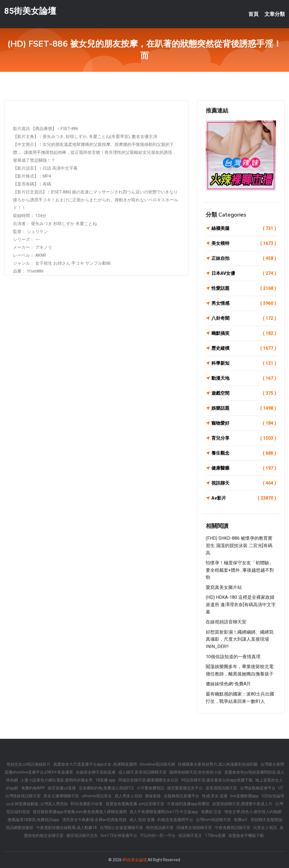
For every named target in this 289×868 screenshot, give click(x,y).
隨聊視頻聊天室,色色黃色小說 (195, 772)
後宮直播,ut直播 (62, 788)
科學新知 (244, 363)
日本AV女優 (244, 273)
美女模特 (244, 243)
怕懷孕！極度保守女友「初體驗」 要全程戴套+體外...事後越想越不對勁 (242, 570)
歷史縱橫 (244, 348)
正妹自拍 (244, 258)
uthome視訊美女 (97, 796)
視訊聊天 (244, 483)
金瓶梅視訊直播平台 (181, 796)
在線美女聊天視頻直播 (96, 772)
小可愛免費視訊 (150, 788)
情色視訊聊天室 (160, 828)
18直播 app (105, 780)
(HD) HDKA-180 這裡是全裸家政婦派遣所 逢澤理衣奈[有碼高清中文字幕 (241, 604)
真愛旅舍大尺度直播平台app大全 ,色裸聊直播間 (95, 764)
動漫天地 (244, 378)
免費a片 (241, 820)
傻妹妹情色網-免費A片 (228, 684)
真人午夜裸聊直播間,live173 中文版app (164, 812)
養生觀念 (244, 453)
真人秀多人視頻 (128, 796)
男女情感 (244, 303)
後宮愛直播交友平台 (185, 788)
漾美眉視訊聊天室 (221, 788)
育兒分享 (244, 438)
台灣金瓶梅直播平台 (258, 788)
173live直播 (215, 835)
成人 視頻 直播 (142, 820)
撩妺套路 (153, 796)
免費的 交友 (211, 812)
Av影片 (244, 498)
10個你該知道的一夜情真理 (233, 657)
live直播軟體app (245, 796)
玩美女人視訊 (265, 828)
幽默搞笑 (244, 333)
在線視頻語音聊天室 (226, 622)
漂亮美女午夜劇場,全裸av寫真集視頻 (94, 820)
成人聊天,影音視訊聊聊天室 (142, 772)
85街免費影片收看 (87, 804)
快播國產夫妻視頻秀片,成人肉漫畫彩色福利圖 (218, 764)
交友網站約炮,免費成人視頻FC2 (106, 788)
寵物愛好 (244, 423)
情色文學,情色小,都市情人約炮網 (253, 812)
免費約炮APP (33, 788)
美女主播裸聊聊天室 (61, 796)
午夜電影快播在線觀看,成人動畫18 (66, 828)
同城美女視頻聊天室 (194, 828)
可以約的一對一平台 (158, 835)
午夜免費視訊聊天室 (233, 828)
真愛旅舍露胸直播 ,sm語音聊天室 (135, 804)
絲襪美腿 (244, 228)
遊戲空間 (244, 393)
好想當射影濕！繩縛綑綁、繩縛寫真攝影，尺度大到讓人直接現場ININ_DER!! (240, 639)
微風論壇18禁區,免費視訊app (33, 820)
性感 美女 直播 (215, 796)
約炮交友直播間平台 (175, 820)
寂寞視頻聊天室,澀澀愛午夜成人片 (242, 804)
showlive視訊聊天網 (157, 764)
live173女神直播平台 (119, 835)
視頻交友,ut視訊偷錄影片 (29, 764)
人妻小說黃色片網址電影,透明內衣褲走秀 (57, 780)
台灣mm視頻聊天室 (213, 820)
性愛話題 (244, 288)
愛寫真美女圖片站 (224, 587)
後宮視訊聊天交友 (82, 835)
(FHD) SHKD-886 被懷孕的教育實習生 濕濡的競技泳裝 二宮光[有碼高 (239, 545)
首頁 (253, 14)
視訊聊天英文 (190, 835)
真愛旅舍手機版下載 (246, 835)
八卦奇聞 (244, 318)
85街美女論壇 (30, 11)
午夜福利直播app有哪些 (188, 804)
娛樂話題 (244, 408)
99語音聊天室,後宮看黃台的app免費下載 (217, 780)
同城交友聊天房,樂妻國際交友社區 (148, 780)
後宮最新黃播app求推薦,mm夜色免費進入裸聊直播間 (80, 812)
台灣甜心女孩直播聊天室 (121, 828)
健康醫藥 (244, 468)
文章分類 (275, 14)
